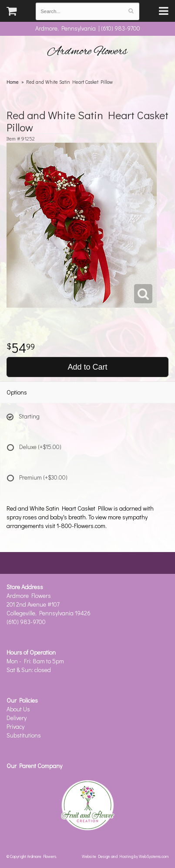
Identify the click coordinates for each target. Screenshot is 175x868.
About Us (18, 709)
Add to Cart (87, 367)
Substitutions (24, 735)
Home (13, 82)
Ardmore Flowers (87, 51)
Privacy (15, 726)
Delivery (17, 718)
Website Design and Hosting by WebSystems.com (125, 856)
